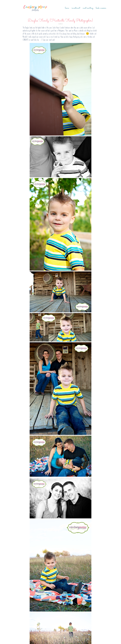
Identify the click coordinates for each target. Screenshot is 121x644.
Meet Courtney (88, 8)
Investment (76, 8)
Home (67, 8)
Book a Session (101, 8)
